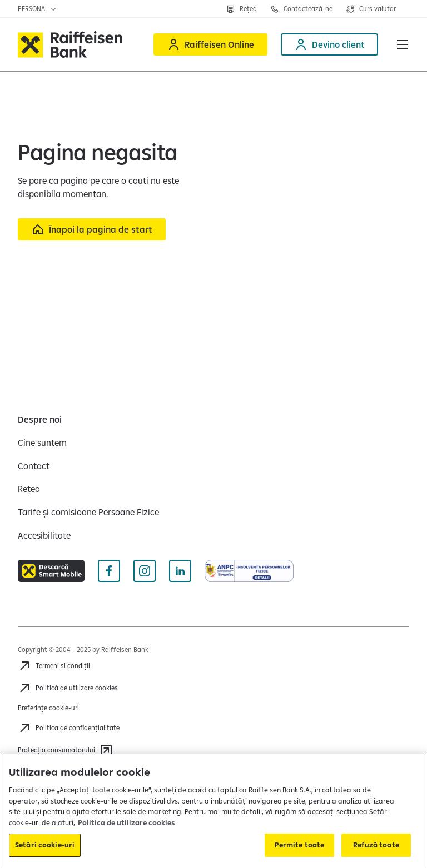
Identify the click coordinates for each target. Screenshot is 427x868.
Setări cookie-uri (45, 845)
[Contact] (34, 466)
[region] (213, 811)
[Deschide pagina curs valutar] (371, 9)
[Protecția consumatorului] (65, 750)
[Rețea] (242, 9)
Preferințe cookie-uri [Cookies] (48, 708)
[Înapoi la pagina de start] (92, 229)
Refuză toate (376, 845)
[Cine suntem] (42, 443)
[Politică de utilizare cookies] (68, 688)
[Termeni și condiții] (54, 666)
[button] (403, 44)
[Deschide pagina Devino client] (329, 44)
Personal (37, 9)
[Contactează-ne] (301, 9)
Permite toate (300, 845)
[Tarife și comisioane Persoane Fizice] (88, 512)
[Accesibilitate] (44, 535)
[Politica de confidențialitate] (69, 728)
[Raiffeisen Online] (210, 44)
